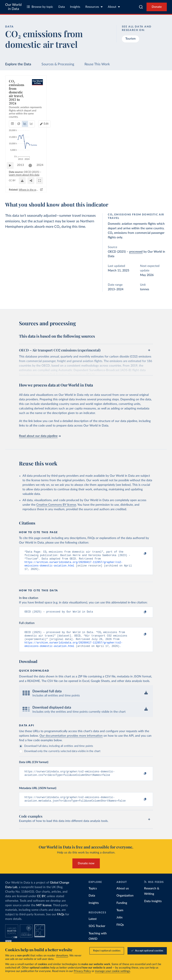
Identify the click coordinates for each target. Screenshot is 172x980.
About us (123, 895)
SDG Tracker (97, 933)
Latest (93, 926)
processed (136, 252)
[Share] (123, 181)
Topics (93, 895)
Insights (75, 7)
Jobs (119, 924)
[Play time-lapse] (12, 171)
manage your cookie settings (112, 971)
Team (120, 917)
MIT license (44, 912)
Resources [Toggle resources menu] (94, 7)
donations (62, 956)
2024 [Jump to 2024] (158, 171)
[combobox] (141, 7)
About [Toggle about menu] (114, 7)
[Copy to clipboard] (141, 554)
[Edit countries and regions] (143, 95)
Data (62, 7)
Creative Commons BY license (56, 505)
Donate (157, 7)
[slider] (32, 171)
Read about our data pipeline (40, 436)
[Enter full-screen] (148, 181)
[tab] (18, 95)
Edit (145, 95)
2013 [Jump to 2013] (23, 171)
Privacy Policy (82, 971)
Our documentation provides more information (71, 741)
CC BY (46, 183)
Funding (122, 910)
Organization (125, 903)
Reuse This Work (97, 64)
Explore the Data (18, 64)
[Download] (102, 181)
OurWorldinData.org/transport (25, 183)
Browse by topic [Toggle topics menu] (40, 7)
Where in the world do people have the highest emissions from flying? (120, 190)
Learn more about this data (61, 179)
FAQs (61, 921)
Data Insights (153, 908)
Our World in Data (13, 7)
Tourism (131, 39)
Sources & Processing (58, 64)
